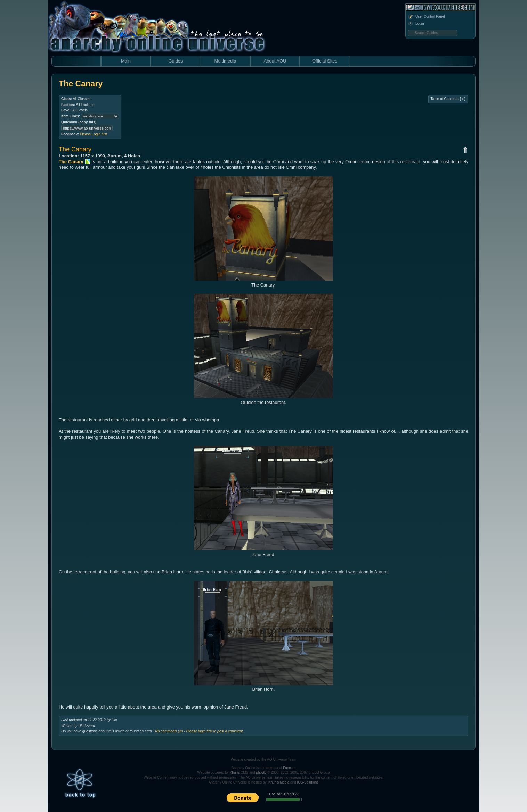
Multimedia (225, 61)
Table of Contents (448, 99)
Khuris (235, 773)
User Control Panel (426, 17)
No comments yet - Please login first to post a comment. (199, 731)
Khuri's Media (279, 782)
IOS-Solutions (308, 782)
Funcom (289, 768)
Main (126, 61)
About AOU (275, 61)
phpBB (261, 773)
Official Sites (325, 61)
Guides (175, 61)
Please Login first (94, 134)
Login (416, 24)
